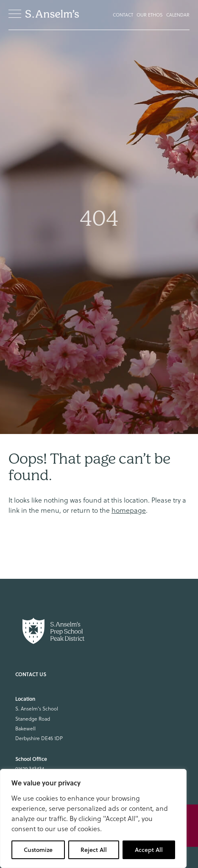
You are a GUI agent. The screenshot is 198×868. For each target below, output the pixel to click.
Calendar (178, 15)
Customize (38, 850)
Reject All (94, 850)
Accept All (149, 850)
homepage (129, 510)
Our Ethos (150, 15)
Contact (123, 15)
